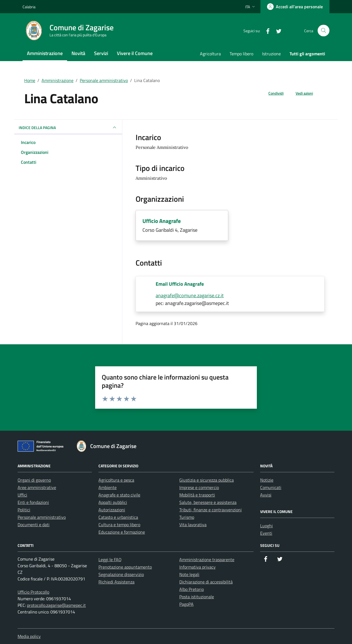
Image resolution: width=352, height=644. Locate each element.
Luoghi (266, 526)
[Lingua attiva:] (251, 7)
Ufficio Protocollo (33, 592)
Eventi (266, 533)
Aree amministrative (37, 487)
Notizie (267, 480)
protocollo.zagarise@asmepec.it (56, 605)
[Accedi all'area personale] (295, 7)
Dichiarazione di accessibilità (206, 582)
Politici (24, 510)
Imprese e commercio (199, 487)
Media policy (29, 636)
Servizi (101, 53)
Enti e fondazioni (33, 502)
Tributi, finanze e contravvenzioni (211, 510)
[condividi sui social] (272, 93)
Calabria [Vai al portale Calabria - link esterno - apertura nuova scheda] (29, 7)
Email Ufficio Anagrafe (180, 284)
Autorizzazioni (112, 510)
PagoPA (186, 604)
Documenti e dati (34, 525)
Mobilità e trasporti (197, 495)
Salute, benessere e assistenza (208, 502)
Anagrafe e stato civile (119, 495)
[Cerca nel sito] (324, 31)
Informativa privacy (197, 567)
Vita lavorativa (193, 525)
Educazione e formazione (122, 532)
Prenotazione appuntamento (125, 567)
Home (30, 80)
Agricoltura (210, 54)
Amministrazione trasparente (207, 560)
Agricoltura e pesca (116, 480)
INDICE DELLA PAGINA (68, 127)
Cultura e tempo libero (119, 525)
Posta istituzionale (197, 597)
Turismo (187, 517)
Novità (78, 53)
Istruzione (271, 54)
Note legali (189, 574)
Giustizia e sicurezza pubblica (207, 480)
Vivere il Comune (135, 53)
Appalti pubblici (113, 502)
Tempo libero (241, 54)
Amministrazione (45, 53)
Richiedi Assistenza (116, 582)
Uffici (22, 495)
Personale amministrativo (104, 80)
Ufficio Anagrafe (162, 221)
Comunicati (271, 487)
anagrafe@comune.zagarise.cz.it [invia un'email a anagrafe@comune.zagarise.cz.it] (190, 295)
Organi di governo (34, 480)
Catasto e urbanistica (118, 517)
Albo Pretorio (192, 589)
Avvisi (266, 495)
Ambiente (108, 487)
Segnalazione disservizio (121, 574)
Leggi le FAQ (110, 560)
